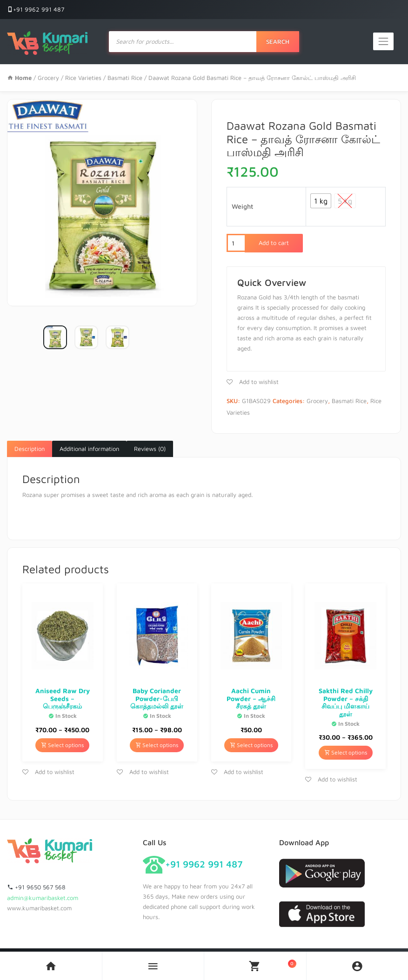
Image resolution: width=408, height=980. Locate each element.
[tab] (30, 449)
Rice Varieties (83, 78)
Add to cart (274, 243)
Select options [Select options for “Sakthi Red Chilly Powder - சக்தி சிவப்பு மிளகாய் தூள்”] (346, 752)
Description (30, 449)
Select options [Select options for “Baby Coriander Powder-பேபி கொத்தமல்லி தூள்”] (157, 745)
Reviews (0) (150, 449)
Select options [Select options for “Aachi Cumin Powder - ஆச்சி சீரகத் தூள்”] (251, 745)
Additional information (89, 449)
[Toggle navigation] (383, 41)
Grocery (48, 78)
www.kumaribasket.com (39, 908)
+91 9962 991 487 (36, 9)
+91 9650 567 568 (36, 887)
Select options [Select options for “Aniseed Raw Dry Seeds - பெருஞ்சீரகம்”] (62, 745)
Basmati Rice (125, 78)
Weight (242, 206)
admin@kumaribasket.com (43, 898)
